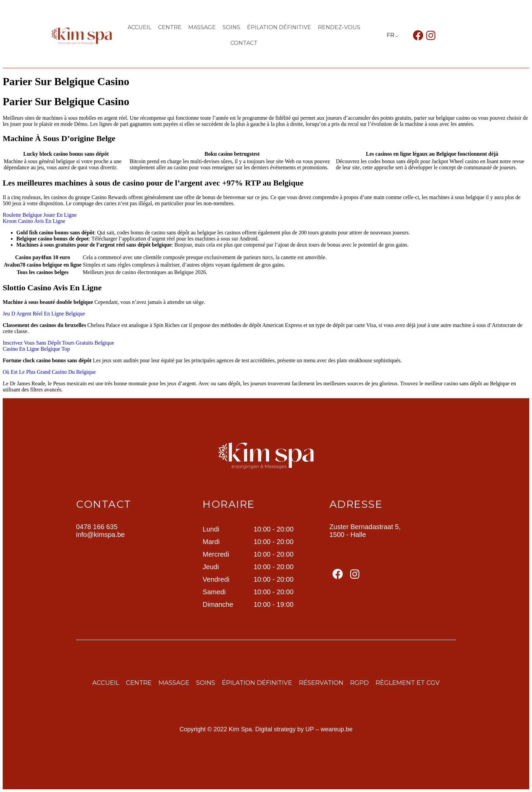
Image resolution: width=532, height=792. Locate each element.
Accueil (139, 27)
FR (391, 35)
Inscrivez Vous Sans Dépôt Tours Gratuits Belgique (59, 343)
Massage (202, 27)
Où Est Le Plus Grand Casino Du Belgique (49, 372)
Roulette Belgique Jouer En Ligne (40, 215)
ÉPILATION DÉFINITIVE (279, 27)
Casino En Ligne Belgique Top (36, 349)
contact (244, 43)
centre (170, 27)
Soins (231, 27)
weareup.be (337, 729)
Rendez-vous (339, 27)
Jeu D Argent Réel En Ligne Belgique (44, 314)
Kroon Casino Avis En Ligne (34, 221)
